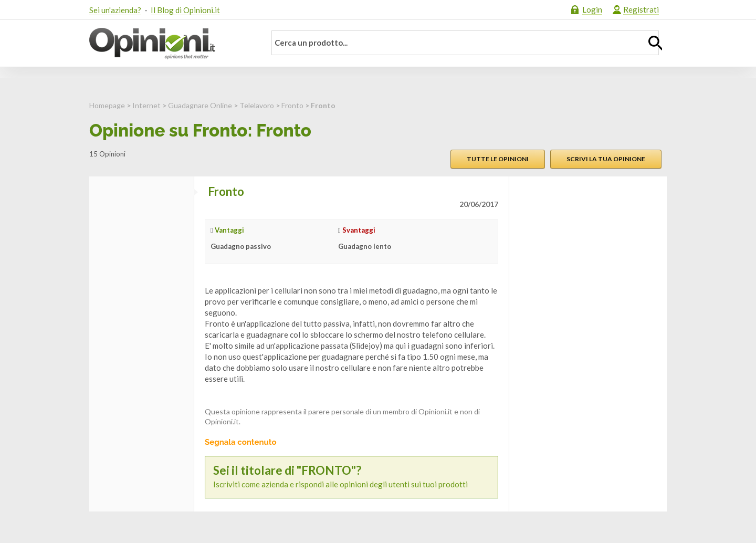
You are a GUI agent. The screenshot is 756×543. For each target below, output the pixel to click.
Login (592, 9)
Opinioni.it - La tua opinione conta (171, 44)
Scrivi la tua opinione (606, 159)
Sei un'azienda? (115, 10)
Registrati (641, 9)
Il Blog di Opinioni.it (185, 10)
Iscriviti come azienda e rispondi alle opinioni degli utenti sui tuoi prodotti (351, 477)
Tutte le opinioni (498, 159)
